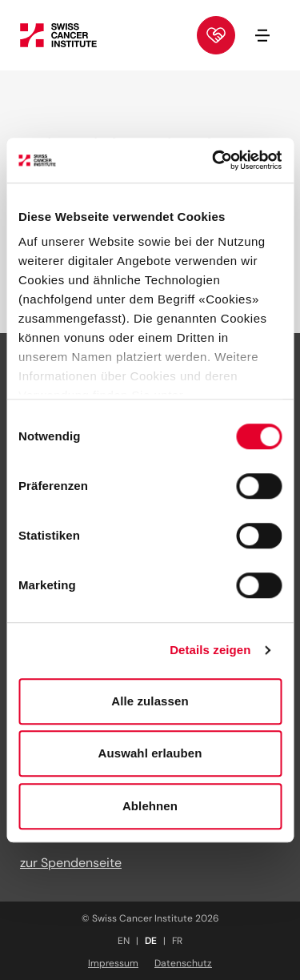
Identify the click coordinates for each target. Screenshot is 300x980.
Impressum (113, 963)
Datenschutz (183, 963)
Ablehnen (150, 806)
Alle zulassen (150, 701)
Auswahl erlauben (150, 753)
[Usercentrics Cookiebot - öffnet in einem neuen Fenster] (214, 160)
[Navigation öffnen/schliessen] (262, 35)
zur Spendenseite (71, 863)
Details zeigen (210, 650)
